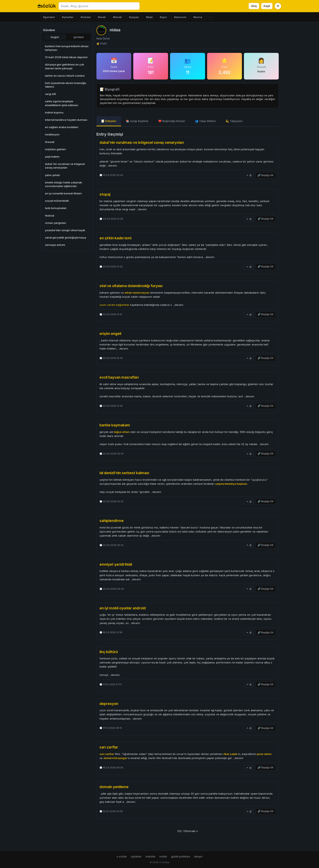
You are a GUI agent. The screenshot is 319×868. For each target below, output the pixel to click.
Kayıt (267, 6)
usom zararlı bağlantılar (114, 305)
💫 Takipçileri (234, 121)
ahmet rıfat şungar (115, 758)
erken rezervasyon (137, 293)
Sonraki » (192, 831)
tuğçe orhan (122, 432)
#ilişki (149, 17)
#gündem (49, 17)
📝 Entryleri (109, 121)
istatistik (150, 857)
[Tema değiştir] (278, 6)
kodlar (163, 857)
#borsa (198, 17)
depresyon (109, 704)
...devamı (112, 166)
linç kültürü (109, 652)
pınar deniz (264, 754)
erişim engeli (110, 334)
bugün (55, 37)
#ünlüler (86, 17)
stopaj (105, 194)
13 (185, 831)
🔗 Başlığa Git (265, 175)
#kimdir (117, 17)
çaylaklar (136, 857)
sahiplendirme (112, 521)
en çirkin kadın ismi (115, 238)
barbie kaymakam (115, 425)
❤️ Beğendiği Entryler (172, 121)
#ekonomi (180, 17)
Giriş (254, 6)
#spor (163, 17)
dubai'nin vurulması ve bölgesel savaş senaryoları (142, 142)
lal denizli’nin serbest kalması (124, 473)
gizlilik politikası (181, 857)
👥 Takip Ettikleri (205, 121)
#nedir (102, 17)
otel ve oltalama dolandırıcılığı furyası (131, 286)
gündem (79, 37)
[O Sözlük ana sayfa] (47, 6)
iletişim (198, 857)
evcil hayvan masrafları (119, 377)
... (210, 17)
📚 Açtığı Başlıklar (137, 121)
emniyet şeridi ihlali (116, 564)
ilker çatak (230, 754)
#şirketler (68, 17)
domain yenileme (114, 787)
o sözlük (122, 857)
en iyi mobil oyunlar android (123, 608)
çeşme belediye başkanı (231, 484)
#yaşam (134, 17)
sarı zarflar (109, 747)
